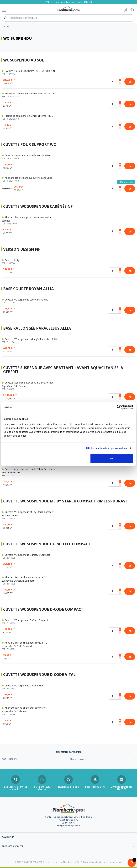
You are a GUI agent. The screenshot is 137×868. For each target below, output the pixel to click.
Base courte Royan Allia (29, 289)
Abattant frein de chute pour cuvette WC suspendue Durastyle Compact (30, 581)
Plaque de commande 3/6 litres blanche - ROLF (30, 95)
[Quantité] (115, 82)
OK (112, 458)
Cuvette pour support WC (29, 144)
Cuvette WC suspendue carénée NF (38, 206)
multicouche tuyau (10, 759)
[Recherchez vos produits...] (68, 18)
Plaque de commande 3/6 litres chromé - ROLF (30, 117)
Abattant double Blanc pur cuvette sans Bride (30, 179)
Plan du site (68, 862)
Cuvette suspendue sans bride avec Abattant (30, 157)
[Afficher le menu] (4, 10)
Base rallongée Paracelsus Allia (37, 328)
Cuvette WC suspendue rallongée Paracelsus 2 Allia (30, 341)
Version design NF (22, 249)
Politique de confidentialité (93, 862)
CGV (77, 862)
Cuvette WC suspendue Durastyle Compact (47, 544)
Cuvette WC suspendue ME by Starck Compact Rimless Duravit (66, 501)
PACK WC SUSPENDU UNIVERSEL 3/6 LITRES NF (30, 72)
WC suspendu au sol (24, 60)
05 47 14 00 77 (68, 823)
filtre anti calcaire (78, 759)
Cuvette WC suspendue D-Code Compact (43, 609)
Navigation (8, 837)
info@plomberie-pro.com (68, 826)
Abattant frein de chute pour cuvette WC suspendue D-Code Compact (30, 646)
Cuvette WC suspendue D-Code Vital (39, 675)
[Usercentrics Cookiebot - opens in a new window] (119, 407)
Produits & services (12, 846)
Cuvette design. (30, 262)
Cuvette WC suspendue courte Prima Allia (30, 301)
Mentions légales (115, 862)
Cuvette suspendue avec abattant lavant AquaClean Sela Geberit (63, 370)
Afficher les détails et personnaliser (106, 448)
